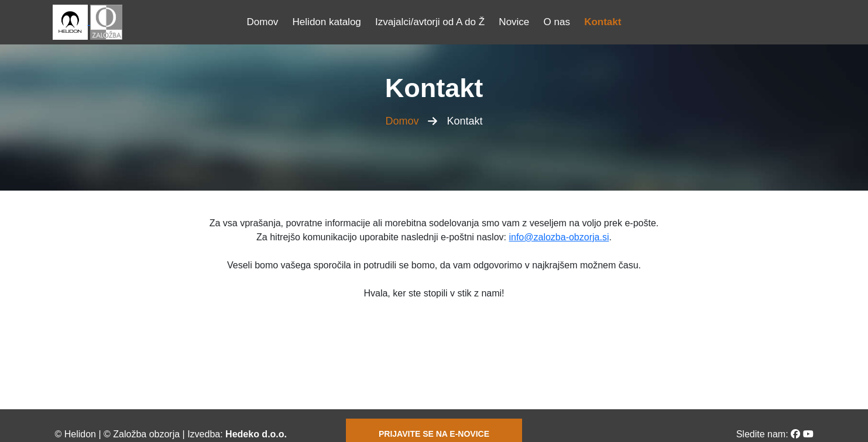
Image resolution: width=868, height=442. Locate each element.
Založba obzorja (146, 434)
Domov (263, 22)
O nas (557, 22)
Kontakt (603, 22)
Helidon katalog (327, 22)
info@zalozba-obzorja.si (559, 237)
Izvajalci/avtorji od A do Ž (430, 22)
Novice (514, 22)
